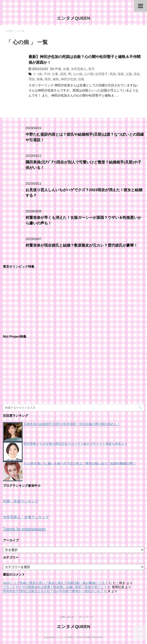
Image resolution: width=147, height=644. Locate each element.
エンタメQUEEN (73, 18)
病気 (48, 79)
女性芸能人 (79, 69)
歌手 (92, 69)
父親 (129, 74)
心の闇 (89, 74)
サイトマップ (86, 617)
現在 (137, 74)
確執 (56, 79)
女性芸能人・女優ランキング (26, 517)
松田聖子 (102, 74)
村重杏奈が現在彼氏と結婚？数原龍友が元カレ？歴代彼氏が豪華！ (82, 245)
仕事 (55, 74)
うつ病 (37, 74)
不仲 (47, 74)
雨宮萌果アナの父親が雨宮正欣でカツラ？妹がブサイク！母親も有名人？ (75, 444)
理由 (32, 79)
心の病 (78, 74)
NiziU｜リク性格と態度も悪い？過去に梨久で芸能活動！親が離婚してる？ (55, 583)
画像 (40, 79)
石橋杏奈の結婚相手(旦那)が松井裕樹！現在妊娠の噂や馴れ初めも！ (72, 424)
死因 (113, 74)
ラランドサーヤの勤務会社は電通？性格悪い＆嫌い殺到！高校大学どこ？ (55, 587)
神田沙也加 (69, 79)
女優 (66, 69)
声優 (58, 69)
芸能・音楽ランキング (21, 501)
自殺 (81, 79)
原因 (63, 74)
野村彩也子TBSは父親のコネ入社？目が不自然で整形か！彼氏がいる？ (53, 591)
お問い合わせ (67, 617)
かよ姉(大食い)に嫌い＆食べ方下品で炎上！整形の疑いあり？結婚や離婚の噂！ (80, 463)
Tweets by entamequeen (24, 529)
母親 (121, 74)
